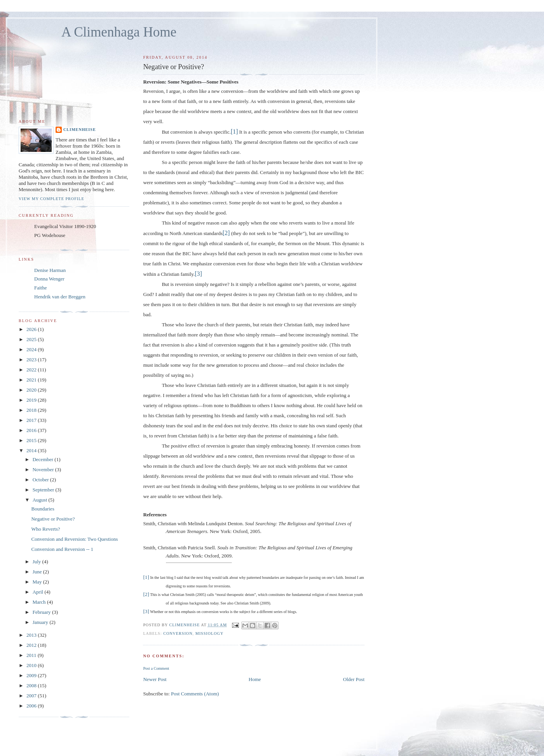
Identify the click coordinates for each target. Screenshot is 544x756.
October (41, 480)
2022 (32, 370)
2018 (32, 410)
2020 (32, 390)
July (37, 562)
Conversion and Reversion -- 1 (62, 549)
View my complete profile (51, 199)
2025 (32, 339)
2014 (32, 450)
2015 (32, 440)
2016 (32, 430)
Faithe (41, 288)
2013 (32, 635)
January (41, 622)
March (40, 602)
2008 (32, 685)
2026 (32, 329)
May (38, 582)
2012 (32, 645)
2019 (32, 400)
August (41, 500)
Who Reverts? (45, 529)
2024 (32, 349)
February (42, 612)
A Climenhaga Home (119, 32)
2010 (32, 665)
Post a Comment (156, 668)
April (39, 592)
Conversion (178, 633)
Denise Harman (50, 270)
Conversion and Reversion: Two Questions (74, 539)
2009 (32, 675)
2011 (32, 655)
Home (255, 679)
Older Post (354, 679)
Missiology (210, 633)
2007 (32, 696)
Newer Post (155, 679)
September (44, 490)
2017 (32, 420)
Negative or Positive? (53, 519)
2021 (32, 380)
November (44, 469)
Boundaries (43, 509)
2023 (32, 360)
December (44, 459)
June (38, 572)
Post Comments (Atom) (195, 694)
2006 (32, 706)
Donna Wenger (49, 279)
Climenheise (80, 130)
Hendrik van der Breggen (60, 297)
